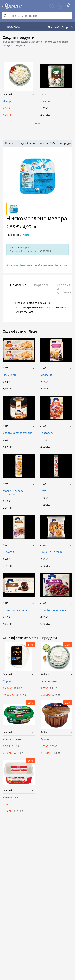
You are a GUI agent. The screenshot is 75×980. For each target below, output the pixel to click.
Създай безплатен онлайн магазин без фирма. (37, 265)
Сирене (8, 681)
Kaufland (7, 94)
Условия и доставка (64, 289)
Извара (8, 101)
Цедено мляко (49, 681)
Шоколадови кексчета (17, 610)
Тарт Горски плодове (54, 610)
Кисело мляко (11, 797)
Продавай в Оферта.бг (61, 27)
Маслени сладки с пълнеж (13, 493)
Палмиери (9, 375)
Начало (10, 143)
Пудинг (45, 739)
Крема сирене (12, 739)
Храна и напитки (38, 143)
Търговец (42, 285)
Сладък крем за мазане (18, 433)
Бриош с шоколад (51, 552)
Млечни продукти (63, 143)
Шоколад (8, 552)
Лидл (43, 94)
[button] (36, 123)
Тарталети (47, 433)
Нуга (43, 491)
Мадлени (46, 375)
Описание (18, 285)
